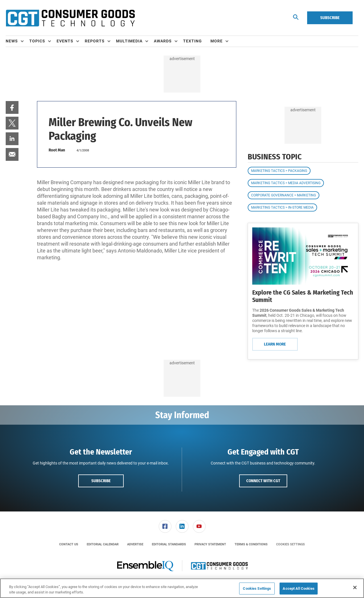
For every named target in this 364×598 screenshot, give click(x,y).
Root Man (57, 150)
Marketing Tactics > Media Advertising (286, 183)
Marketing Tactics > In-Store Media (282, 207)
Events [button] (65, 41)
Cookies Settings (290, 544)
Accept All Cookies (298, 588)
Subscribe (330, 18)
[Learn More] (303, 256)
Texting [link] (193, 41)
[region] (182, 588)
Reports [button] (95, 41)
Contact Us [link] (69, 544)
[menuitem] (17, 41)
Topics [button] (37, 41)
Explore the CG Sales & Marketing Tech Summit (303, 296)
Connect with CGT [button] (263, 481)
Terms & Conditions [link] (251, 544)
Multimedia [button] (129, 41)
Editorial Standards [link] (169, 544)
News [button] (12, 41)
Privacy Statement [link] (210, 544)
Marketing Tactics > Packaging (279, 171)
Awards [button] (163, 41)
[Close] (355, 587)
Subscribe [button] (101, 481)
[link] (12, 107)
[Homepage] (70, 18)
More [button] (217, 41)
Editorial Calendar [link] (103, 544)
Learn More (275, 344)
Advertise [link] (135, 544)
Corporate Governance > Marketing (284, 195)
